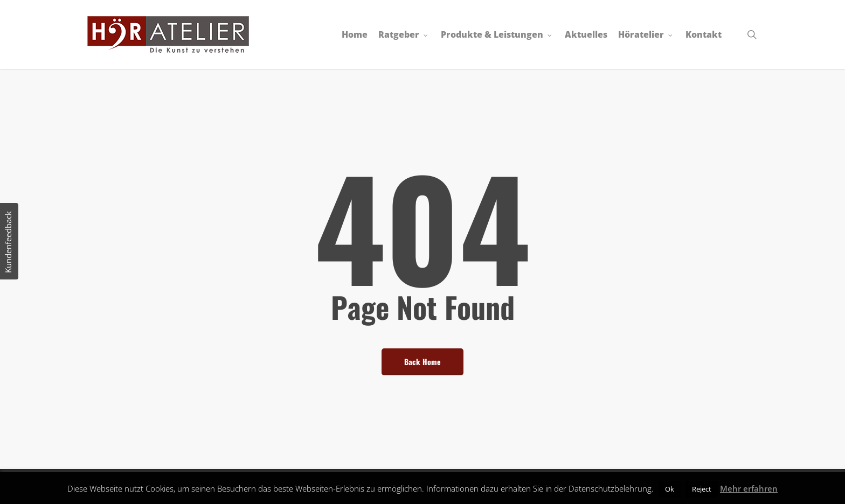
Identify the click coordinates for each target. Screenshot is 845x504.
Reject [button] (702, 489)
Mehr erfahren (749, 488)
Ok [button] (670, 489)
